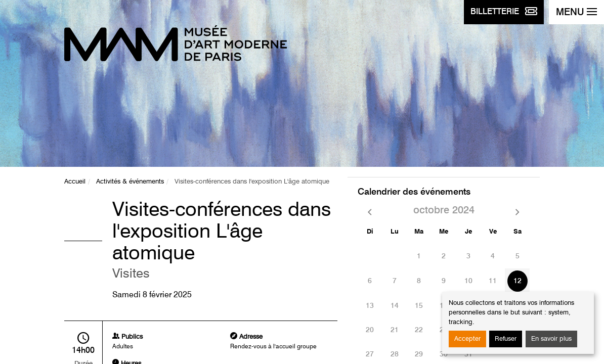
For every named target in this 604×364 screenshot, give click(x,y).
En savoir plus (551, 339)
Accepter (467, 339)
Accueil (75, 182)
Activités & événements (130, 182)
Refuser (506, 339)
